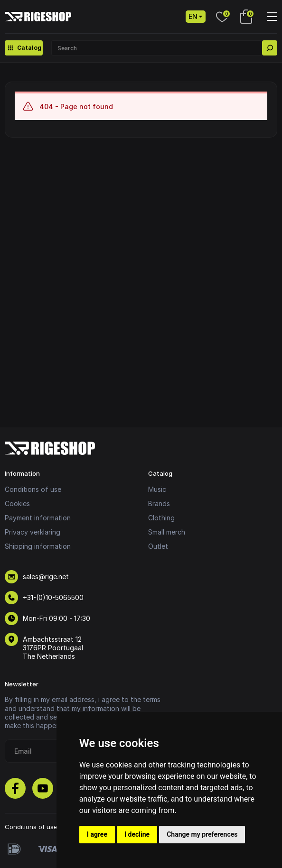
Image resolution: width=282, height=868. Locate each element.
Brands (159, 503)
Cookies (17, 503)
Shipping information (38, 546)
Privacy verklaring (33, 532)
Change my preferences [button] (202, 834)
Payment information (38, 518)
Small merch (167, 532)
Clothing (161, 518)
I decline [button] (137, 834)
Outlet (158, 546)
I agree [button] (97, 834)
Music (157, 489)
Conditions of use (33, 489)
